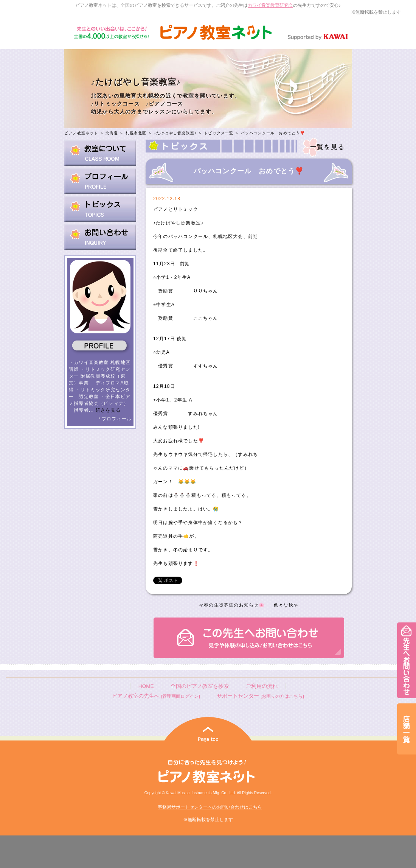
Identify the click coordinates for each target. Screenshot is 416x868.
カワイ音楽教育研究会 (270, 5)
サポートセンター (260, 696)
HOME (146, 686)
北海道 (112, 133)
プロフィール (115, 419)
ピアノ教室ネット (81, 133)
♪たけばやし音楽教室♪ (175, 133)
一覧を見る (327, 147)
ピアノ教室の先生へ (156, 696)
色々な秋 (283, 605)
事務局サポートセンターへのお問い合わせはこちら (210, 807)
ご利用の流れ (262, 686)
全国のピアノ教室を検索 (200, 686)
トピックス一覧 (219, 133)
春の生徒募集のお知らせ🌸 (234, 605)
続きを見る (108, 410)
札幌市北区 (136, 133)
